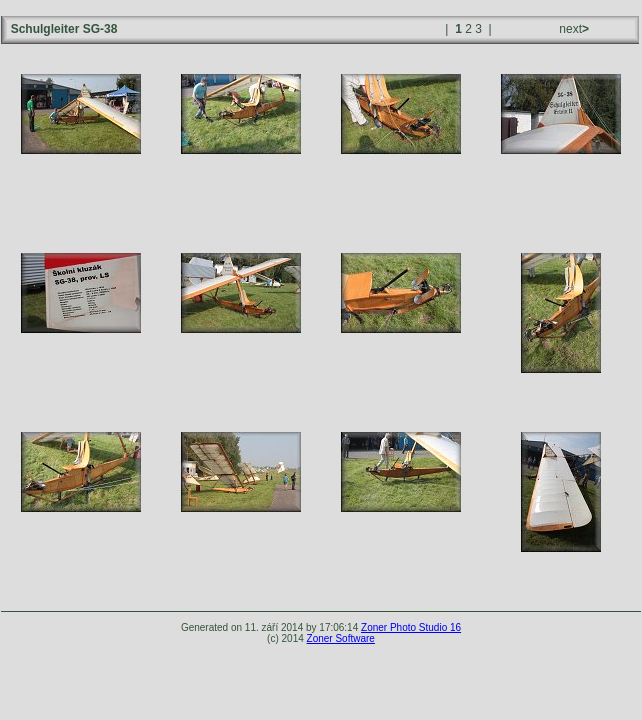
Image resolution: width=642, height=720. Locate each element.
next (572, 29)
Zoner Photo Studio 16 (411, 627)
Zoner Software (341, 638)
